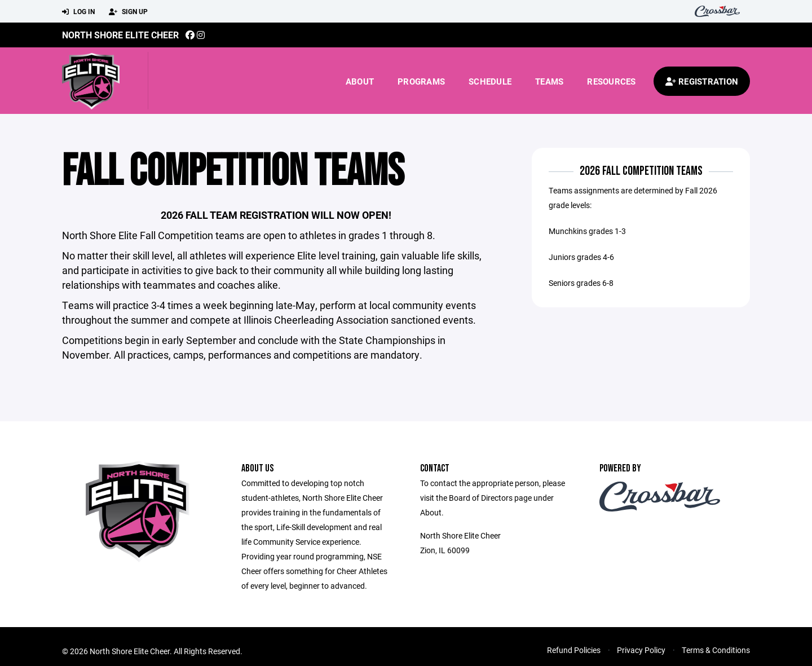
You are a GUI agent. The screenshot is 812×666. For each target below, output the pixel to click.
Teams (549, 81)
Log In (78, 12)
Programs (421, 81)
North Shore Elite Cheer (120, 35)
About (360, 81)
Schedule (490, 81)
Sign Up (128, 12)
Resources (611, 81)
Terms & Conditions (716, 650)
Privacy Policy (641, 650)
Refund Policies (574, 650)
